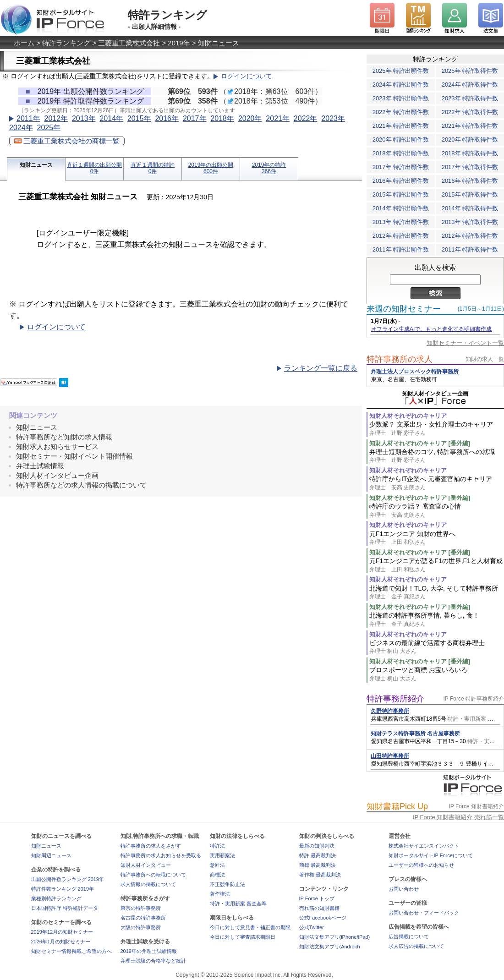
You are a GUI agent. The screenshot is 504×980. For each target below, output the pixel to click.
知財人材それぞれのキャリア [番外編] (420, 443)
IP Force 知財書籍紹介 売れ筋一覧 (458, 817)
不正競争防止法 (227, 884)
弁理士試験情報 (40, 466)
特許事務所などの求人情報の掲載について (81, 485)
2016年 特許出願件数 (401, 181)
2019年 (179, 43)
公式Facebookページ (323, 918)
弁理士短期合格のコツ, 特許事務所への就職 (437, 456)
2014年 (111, 118)
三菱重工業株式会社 (129, 43)
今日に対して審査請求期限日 (243, 937)
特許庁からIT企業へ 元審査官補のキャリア (437, 483)
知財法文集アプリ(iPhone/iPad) (335, 937)
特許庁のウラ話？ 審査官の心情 (437, 511)
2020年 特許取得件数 (470, 140)
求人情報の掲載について (148, 884)
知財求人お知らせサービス (57, 446)
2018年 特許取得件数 (470, 153)
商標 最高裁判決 (318, 865)
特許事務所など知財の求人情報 (64, 437)
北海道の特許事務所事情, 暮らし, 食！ (437, 620)
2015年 (139, 118)
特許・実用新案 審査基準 (238, 903)
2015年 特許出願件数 (401, 194)
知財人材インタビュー (146, 865)
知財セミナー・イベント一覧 (465, 343)
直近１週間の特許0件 (153, 168)
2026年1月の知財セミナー (61, 942)
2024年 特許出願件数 (401, 85)
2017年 (195, 118)
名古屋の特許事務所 (143, 918)
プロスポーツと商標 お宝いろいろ (437, 674)
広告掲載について (409, 936)
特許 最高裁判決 (318, 855)
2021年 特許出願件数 (401, 126)
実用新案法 (222, 855)
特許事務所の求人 (400, 359)
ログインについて (247, 76)
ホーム (24, 43)
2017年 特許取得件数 (470, 167)
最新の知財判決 (317, 846)
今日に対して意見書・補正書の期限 (250, 927)
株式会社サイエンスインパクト (424, 846)
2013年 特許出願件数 (401, 222)
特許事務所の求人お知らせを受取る (161, 855)
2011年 (28, 118)
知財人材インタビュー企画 (57, 475)
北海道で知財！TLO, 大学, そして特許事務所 (437, 593)
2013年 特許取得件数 (470, 222)
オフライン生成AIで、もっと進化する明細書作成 (431, 329)
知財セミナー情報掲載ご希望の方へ (71, 951)
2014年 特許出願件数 (401, 208)
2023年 (333, 118)
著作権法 (220, 894)
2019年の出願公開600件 (211, 168)
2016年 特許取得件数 (470, 181)
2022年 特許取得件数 (470, 112)
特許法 (217, 846)
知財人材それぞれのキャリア (408, 416)
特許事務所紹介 (395, 699)
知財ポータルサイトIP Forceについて (431, 855)
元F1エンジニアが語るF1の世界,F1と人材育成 (437, 565)
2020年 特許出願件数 (401, 140)
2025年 (49, 128)
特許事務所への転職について (153, 875)
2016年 (167, 118)
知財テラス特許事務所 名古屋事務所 (415, 734)
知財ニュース (36, 165)
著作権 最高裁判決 (320, 875)
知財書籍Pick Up (397, 806)
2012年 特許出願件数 (401, 236)
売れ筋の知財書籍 (319, 908)
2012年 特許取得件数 (470, 236)
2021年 (278, 118)
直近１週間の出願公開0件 (94, 168)
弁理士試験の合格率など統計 (153, 961)
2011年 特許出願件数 (401, 249)
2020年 (250, 118)
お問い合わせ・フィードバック (424, 913)
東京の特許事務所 (141, 908)
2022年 (306, 118)
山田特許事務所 (390, 756)
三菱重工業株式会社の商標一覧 (67, 141)
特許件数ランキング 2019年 (63, 889)
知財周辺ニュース (51, 855)
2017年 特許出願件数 (401, 167)
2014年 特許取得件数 (470, 208)
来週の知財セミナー (404, 309)
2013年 (84, 118)
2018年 (222, 118)
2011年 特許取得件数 (470, 249)
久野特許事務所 (390, 711)
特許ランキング (66, 43)
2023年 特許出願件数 (401, 98)
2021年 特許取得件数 (470, 126)
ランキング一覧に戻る (321, 368)
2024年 (21, 128)
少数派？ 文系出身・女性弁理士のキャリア (437, 429)
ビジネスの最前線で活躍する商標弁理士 (437, 647)
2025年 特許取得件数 (470, 71)
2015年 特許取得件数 (470, 194)
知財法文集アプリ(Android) (330, 947)
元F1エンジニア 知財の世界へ (437, 538)
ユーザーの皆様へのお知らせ (421, 865)
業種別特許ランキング (56, 898)
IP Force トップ (317, 898)
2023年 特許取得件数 (470, 98)
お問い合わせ (404, 889)
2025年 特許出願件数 (401, 71)
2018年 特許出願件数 (401, 153)
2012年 (56, 118)
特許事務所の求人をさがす (151, 846)
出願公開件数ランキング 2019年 (68, 879)
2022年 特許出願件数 (401, 112)
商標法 (217, 875)
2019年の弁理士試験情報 (149, 951)
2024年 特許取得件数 (470, 85)
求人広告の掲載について (416, 946)
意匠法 (217, 865)
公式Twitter (312, 927)
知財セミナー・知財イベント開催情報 (74, 456)
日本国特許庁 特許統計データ (65, 908)
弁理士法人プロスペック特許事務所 (415, 372)
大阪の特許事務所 (141, 927)
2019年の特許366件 (269, 168)
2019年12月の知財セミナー (62, 932)
